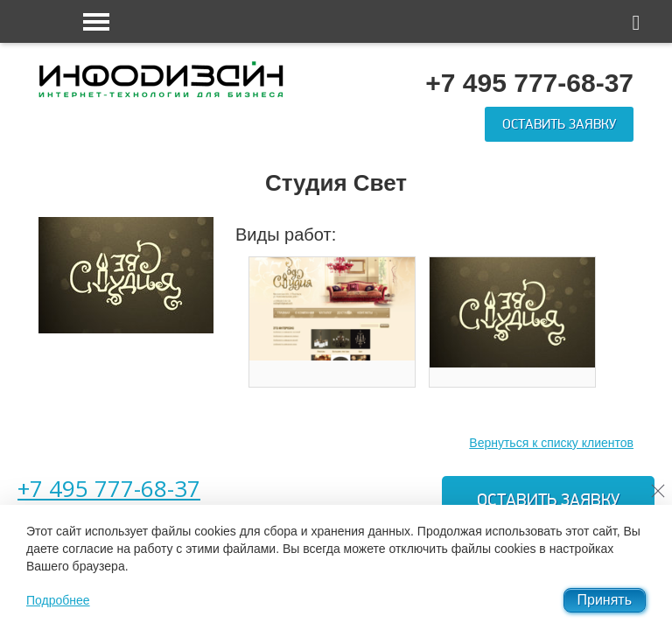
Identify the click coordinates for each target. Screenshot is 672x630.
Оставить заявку (559, 124)
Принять (605, 600)
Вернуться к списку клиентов (551, 443)
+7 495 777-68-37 (109, 488)
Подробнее (58, 600)
